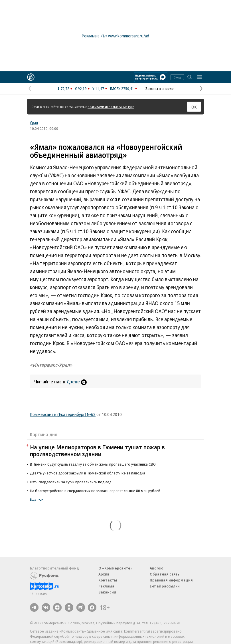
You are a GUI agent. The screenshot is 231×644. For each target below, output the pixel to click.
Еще (38, 500)
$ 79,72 (63, 88)
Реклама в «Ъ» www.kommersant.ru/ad (116, 36)
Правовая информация (171, 580)
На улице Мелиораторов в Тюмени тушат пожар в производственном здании (97, 451)
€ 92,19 (81, 88)
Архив (104, 574)
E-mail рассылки (165, 586)
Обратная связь (165, 574)
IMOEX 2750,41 (122, 88)
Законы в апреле (160, 88)
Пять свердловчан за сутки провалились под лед (71, 482)
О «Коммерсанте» (116, 568)
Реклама (106, 586)
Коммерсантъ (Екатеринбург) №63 (63, 414)
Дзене (77, 382)
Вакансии (107, 592)
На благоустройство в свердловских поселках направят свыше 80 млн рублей (95, 491)
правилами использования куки (111, 107)
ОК (194, 107)
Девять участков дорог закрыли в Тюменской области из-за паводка (88, 473)
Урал (34, 122)
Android (157, 568)
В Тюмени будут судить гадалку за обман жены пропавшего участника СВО (93, 464)
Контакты (108, 580)
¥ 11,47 (98, 88)
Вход (177, 77)
